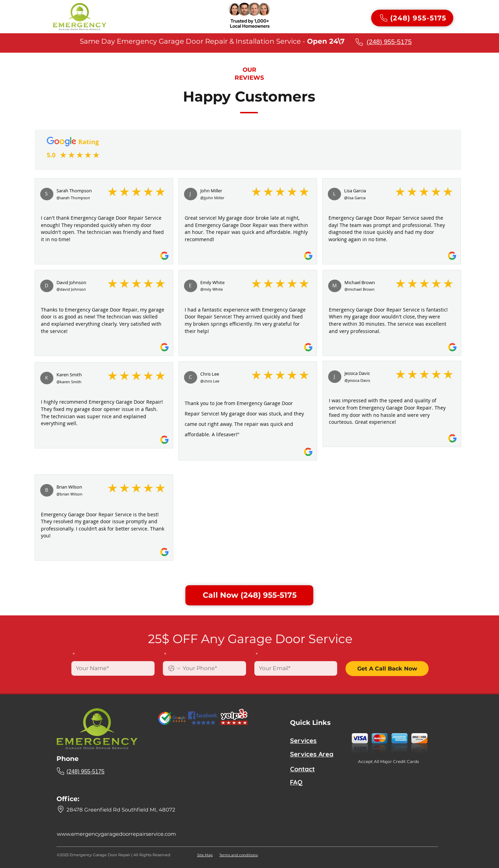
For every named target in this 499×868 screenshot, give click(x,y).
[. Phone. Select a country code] (174, 668)
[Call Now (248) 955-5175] (249, 595)
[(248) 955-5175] (412, 18)
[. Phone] (211, 668)
